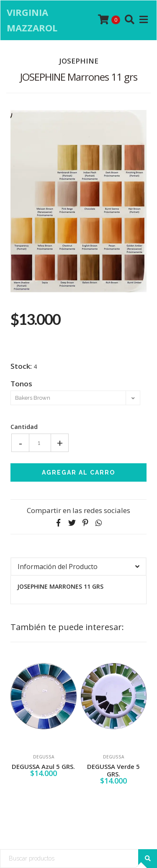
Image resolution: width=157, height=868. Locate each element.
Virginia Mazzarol (32, 20)
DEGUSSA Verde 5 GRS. (113, 770)
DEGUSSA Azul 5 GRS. (43, 766)
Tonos (21, 383)
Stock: (21, 366)
